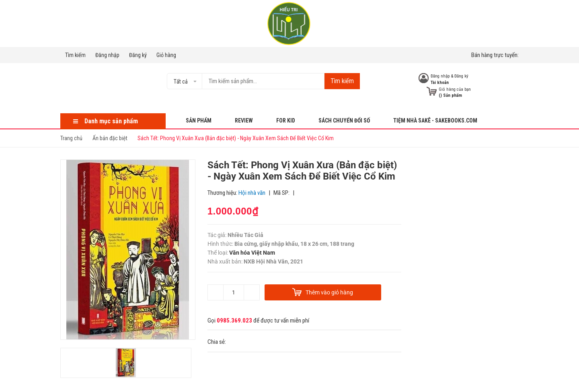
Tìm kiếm (75, 55)
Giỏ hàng (166, 55)
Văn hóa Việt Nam (252, 253)
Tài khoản (440, 83)
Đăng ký (138, 55)
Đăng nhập (107, 55)
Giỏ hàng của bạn (455, 89)
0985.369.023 (234, 321)
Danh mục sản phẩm (111, 121)
